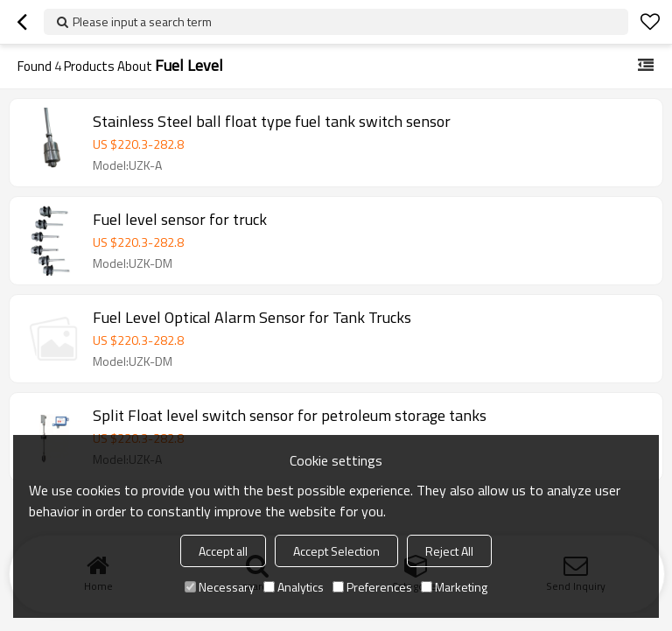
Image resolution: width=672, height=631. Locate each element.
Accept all (223, 551)
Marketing (454, 587)
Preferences (372, 587)
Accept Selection (336, 551)
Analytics (294, 587)
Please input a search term (142, 21)
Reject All (449, 551)
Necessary (220, 587)
